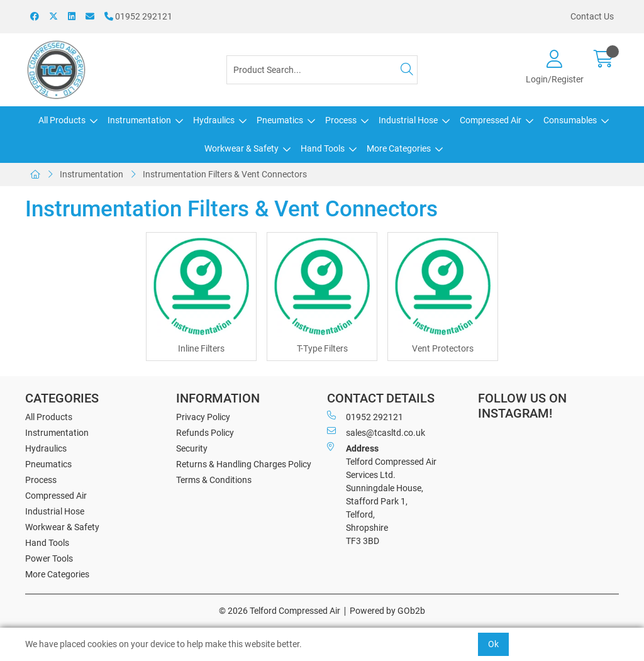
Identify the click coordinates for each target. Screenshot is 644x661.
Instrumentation (139, 120)
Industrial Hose (408, 120)
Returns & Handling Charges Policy (244, 464)
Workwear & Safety (241, 148)
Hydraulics (214, 120)
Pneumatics (280, 120)
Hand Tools (323, 148)
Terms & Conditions (214, 480)
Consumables (570, 120)
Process (341, 120)
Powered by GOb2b (387, 611)
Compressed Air (491, 120)
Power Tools (49, 558)
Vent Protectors (443, 348)
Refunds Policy (205, 433)
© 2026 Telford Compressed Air (280, 611)
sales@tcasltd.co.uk (376, 432)
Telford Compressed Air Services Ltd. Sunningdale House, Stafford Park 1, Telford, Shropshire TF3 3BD (382, 494)
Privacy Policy (203, 417)
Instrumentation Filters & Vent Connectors (225, 174)
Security (192, 448)
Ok (493, 644)
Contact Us (592, 16)
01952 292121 (138, 16)
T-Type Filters (322, 348)
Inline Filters (201, 348)
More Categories (399, 148)
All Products (62, 120)
